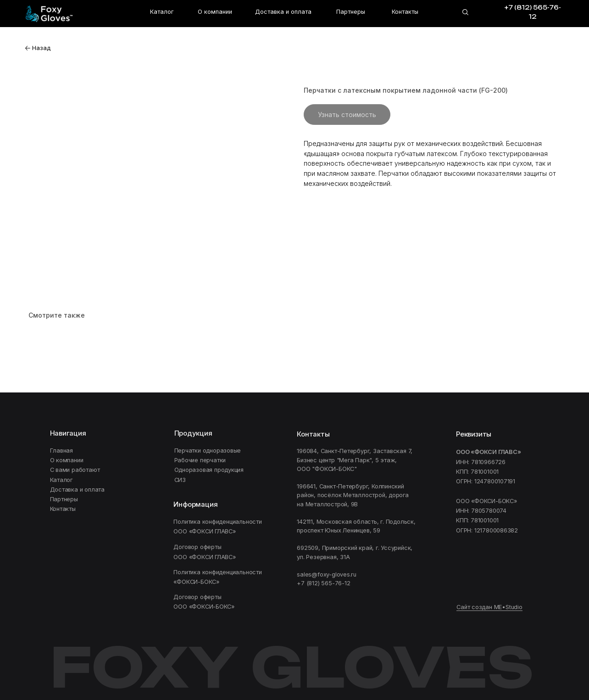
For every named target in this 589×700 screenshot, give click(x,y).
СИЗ (180, 480)
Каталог (162, 12)
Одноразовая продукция (209, 470)
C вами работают (75, 470)
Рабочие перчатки (200, 460)
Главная (62, 451)
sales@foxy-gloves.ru (327, 574)
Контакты (405, 12)
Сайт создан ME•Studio (489, 607)
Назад (41, 48)
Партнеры (351, 12)
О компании (215, 12)
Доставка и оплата (283, 12)
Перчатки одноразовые (208, 451)
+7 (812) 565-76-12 (323, 583)
